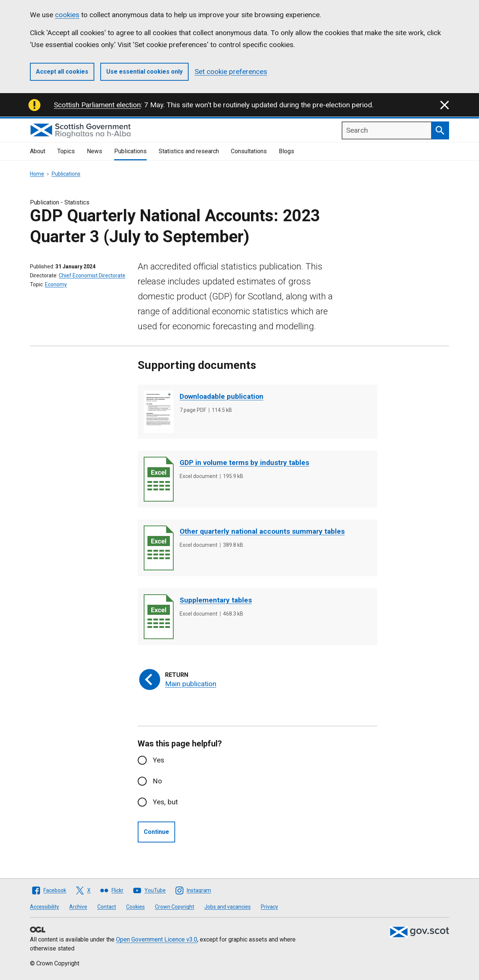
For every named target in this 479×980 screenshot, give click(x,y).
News (94, 151)
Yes (158, 760)
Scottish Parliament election (97, 105)
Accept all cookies (62, 72)
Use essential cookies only (144, 72)
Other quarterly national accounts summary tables (262, 531)
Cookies (135, 907)
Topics (66, 151)
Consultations (249, 151)
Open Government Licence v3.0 (157, 939)
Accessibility (45, 907)
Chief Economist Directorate (92, 275)
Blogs (286, 151)
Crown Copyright (175, 907)
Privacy (269, 907)
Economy (56, 284)
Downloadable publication (222, 396)
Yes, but (165, 802)
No (157, 781)
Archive (78, 907)
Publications (130, 151)
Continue (156, 832)
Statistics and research (189, 151)
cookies (67, 15)
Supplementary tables (216, 600)
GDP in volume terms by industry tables (244, 463)
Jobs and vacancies (228, 907)
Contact (107, 907)
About (38, 151)
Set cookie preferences (231, 72)
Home (37, 174)
